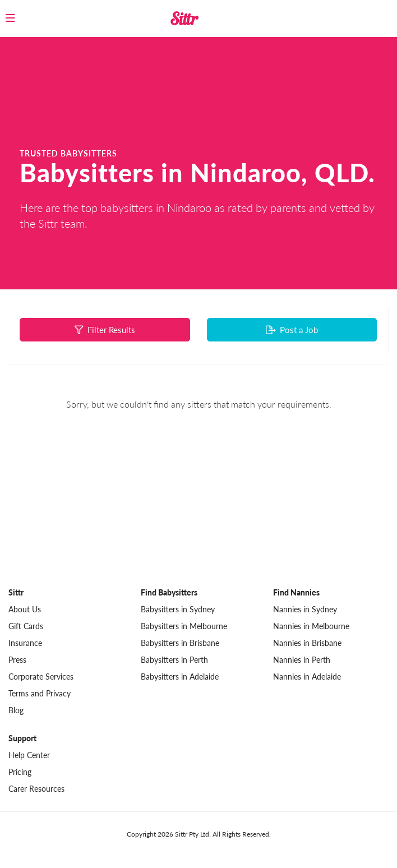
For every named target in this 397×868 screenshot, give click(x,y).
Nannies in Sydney (305, 609)
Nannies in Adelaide (307, 677)
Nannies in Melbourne (311, 626)
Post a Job (292, 330)
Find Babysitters (169, 592)
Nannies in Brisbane (307, 643)
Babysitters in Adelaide (180, 677)
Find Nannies (296, 592)
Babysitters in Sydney (178, 609)
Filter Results (105, 330)
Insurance (25, 643)
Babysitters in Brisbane (180, 643)
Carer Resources (36, 789)
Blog (16, 710)
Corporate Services (41, 677)
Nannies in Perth (302, 660)
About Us (25, 609)
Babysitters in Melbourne (184, 626)
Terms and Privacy (40, 693)
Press (17, 660)
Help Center (29, 755)
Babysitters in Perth (174, 660)
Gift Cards (26, 626)
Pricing (20, 772)
